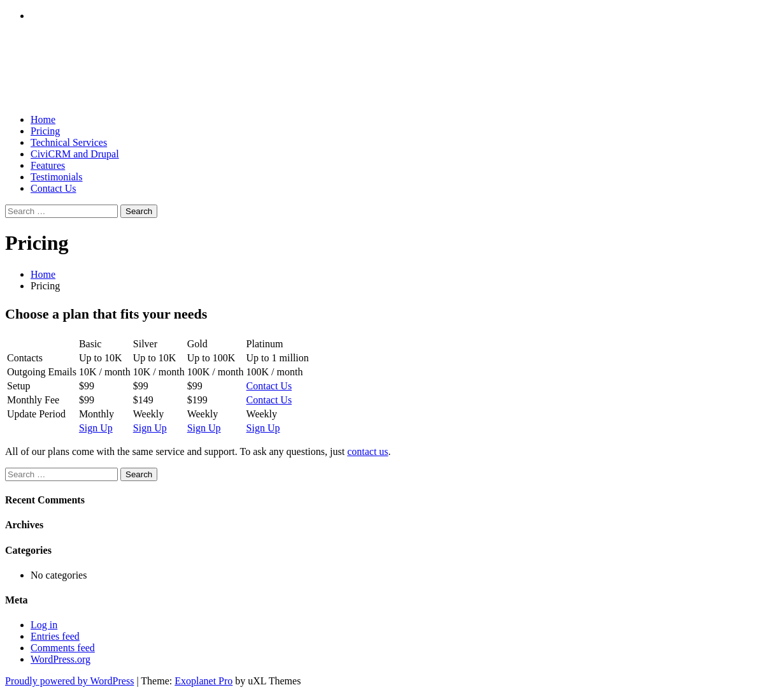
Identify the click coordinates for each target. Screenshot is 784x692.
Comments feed (63, 648)
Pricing (45, 131)
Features (48, 165)
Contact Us (53, 188)
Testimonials (57, 177)
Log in (44, 625)
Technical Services (69, 142)
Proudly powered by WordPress (69, 681)
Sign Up (96, 428)
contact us (367, 451)
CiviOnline (70, 68)
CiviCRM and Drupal (75, 154)
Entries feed (55, 636)
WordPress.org (61, 659)
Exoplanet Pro (203, 681)
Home (43, 119)
